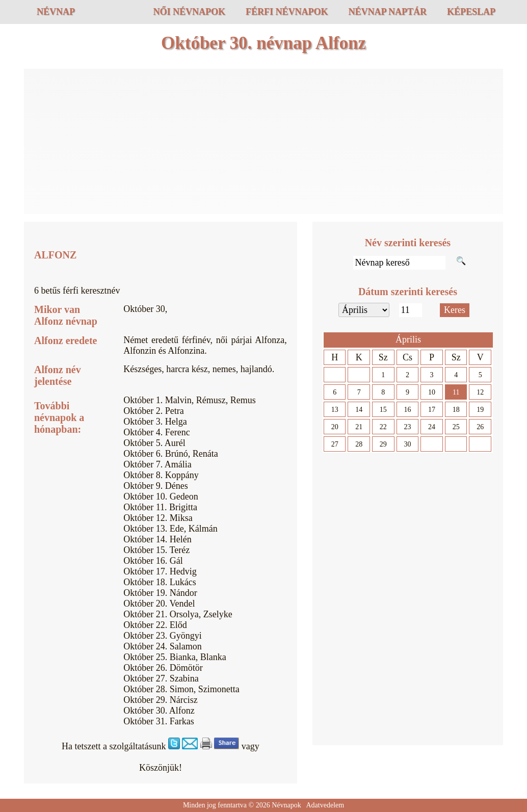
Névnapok (286, 805)
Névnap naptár (387, 12)
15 (383, 410)
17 (432, 410)
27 (335, 444)
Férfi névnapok (287, 12)
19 (480, 410)
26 (480, 427)
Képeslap (471, 12)
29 (383, 444)
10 (432, 392)
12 (480, 392)
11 (456, 392)
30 (407, 444)
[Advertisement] (263, 143)
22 (383, 427)
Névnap (56, 12)
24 (432, 427)
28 (359, 444)
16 (407, 410)
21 (359, 427)
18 (456, 410)
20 (335, 427)
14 (359, 410)
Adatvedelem (325, 805)
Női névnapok (189, 12)
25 (456, 427)
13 (335, 410)
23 (407, 427)
